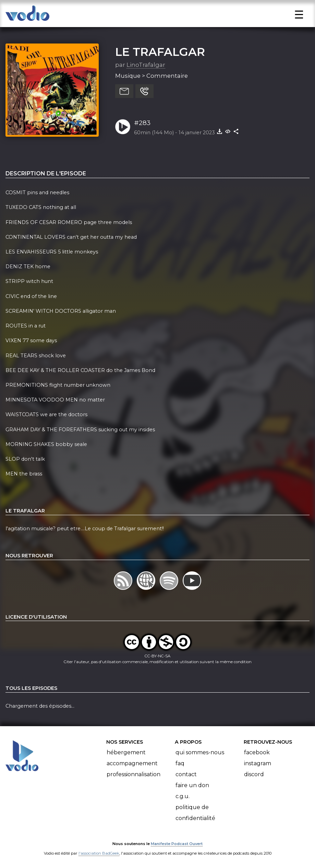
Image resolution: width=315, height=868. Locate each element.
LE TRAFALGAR (160, 52)
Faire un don (192, 785)
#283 (142, 123)
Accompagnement (132, 763)
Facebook (257, 752)
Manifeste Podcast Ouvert (177, 844)
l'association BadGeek (99, 853)
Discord (254, 774)
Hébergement (126, 752)
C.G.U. (183, 796)
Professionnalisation (134, 774)
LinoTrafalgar (146, 65)
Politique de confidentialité (195, 813)
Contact (186, 774)
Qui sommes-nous (200, 752)
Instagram (258, 763)
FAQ (180, 763)
